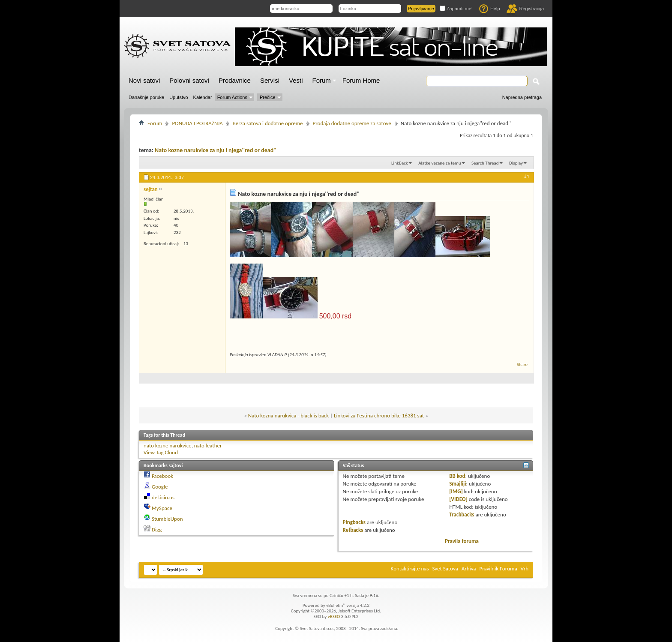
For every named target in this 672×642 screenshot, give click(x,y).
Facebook (162, 476)
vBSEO (334, 616)
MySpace (162, 508)
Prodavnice (235, 80)
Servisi (270, 80)
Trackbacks (462, 514)
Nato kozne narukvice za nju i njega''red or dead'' (216, 150)
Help (490, 9)
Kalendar (203, 97)
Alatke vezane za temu (439, 163)
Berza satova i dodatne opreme (268, 123)
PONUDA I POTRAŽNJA (197, 123)
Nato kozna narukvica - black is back (288, 415)
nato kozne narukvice (168, 445)
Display (516, 163)
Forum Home (361, 80)
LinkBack (400, 163)
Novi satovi (144, 80)
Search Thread (485, 163)
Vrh (525, 568)
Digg (157, 529)
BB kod (457, 476)
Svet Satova (445, 568)
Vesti (296, 80)
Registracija (525, 9)
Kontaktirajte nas (410, 568)
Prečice (268, 97)
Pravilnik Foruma (498, 568)
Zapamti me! (456, 9)
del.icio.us (163, 497)
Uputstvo (178, 97)
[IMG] (456, 491)
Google (160, 487)
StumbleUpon (167, 519)
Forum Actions (232, 97)
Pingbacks (354, 522)
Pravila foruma (462, 541)
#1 (527, 177)
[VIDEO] (458, 499)
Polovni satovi (189, 80)
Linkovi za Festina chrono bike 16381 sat (379, 415)
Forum (322, 80)
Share (522, 364)
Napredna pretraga (522, 97)
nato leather (208, 445)
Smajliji (457, 484)
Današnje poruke (146, 97)
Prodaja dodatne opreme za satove (352, 123)
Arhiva (469, 568)
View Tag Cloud (161, 452)
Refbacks (353, 530)
